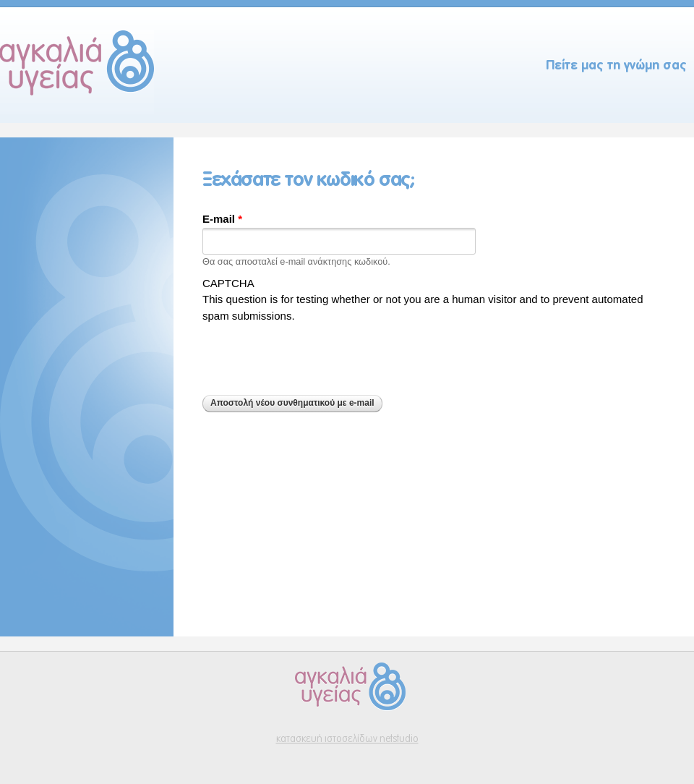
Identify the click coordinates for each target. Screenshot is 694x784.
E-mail (222, 219)
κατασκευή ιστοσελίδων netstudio (347, 740)
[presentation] (312, 352)
